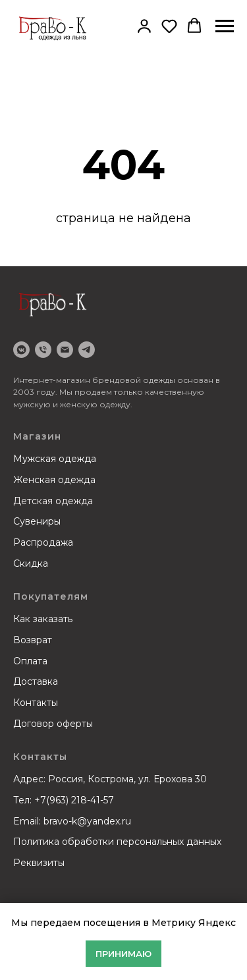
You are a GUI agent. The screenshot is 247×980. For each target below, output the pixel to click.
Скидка (31, 563)
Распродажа (43, 542)
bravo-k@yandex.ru (87, 821)
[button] (144, 26)
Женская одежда (54, 480)
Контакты (36, 703)
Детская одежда (53, 501)
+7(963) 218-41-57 (74, 800)
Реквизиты (39, 863)
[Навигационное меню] (225, 26)
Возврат (33, 640)
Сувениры (37, 521)
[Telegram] (87, 350)
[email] (65, 350)
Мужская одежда (55, 459)
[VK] (21, 350)
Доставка (36, 681)
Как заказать (43, 619)
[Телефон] (43, 350)
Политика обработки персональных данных (117, 842)
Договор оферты (53, 724)
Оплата (30, 661)
